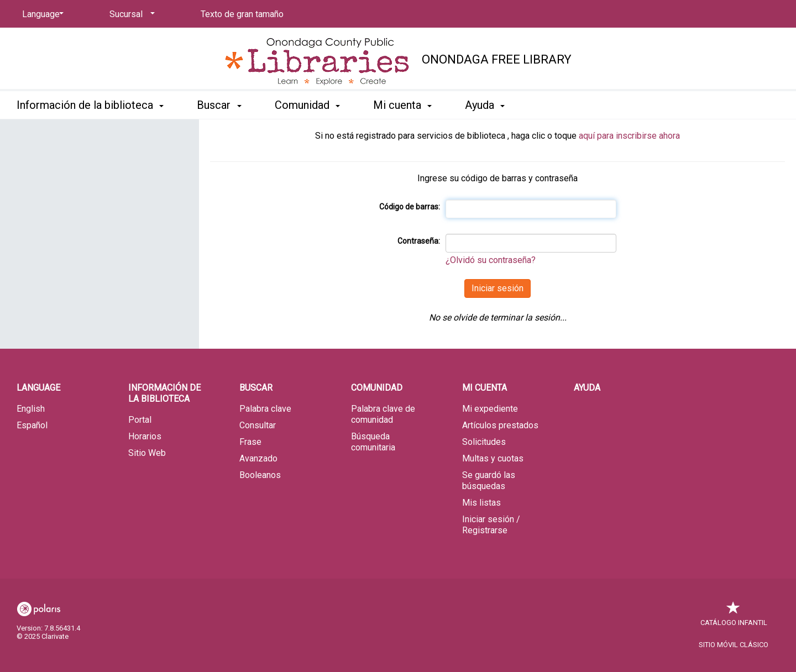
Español (32, 425)
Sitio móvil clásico (734, 645)
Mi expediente (490, 409)
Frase (250, 442)
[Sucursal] (130, 14)
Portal (140, 420)
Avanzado (258, 458)
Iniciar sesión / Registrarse (491, 525)
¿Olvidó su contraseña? (491, 260)
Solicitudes (484, 442)
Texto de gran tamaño (242, 14)
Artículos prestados (500, 425)
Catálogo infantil (734, 617)
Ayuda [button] (485, 105)
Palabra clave (265, 409)
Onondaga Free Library (497, 59)
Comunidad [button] (307, 105)
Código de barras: (410, 207)
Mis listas (481, 503)
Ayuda (587, 388)
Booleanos (260, 475)
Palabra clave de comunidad (383, 414)
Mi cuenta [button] (402, 105)
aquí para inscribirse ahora (629, 136)
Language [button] (38, 388)
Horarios (145, 436)
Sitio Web (147, 453)
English (31, 409)
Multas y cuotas (493, 458)
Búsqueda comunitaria (373, 442)
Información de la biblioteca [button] (90, 105)
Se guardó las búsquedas (489, 481)
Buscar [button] (219, 105)
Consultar (258, 425)
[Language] (41, 14)
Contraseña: (419, 241)
